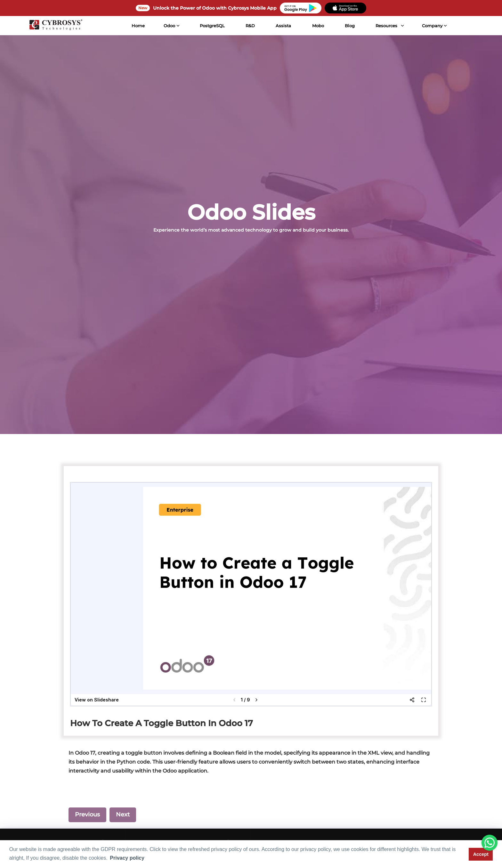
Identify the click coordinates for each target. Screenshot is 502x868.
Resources (385, 26)
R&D (249, 26)
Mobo (317, 26)
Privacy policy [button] (127, 858)
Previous (87, 815)
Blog (349, 26)
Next (123, 815)
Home (137, 26)
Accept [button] (481, 854)
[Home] (55, 26)
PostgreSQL (211, 26)
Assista (282, 26)
